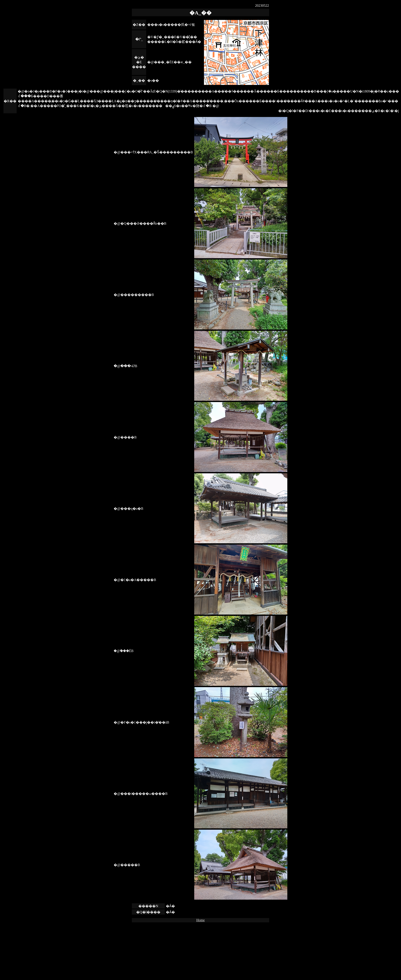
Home (200, 920)
